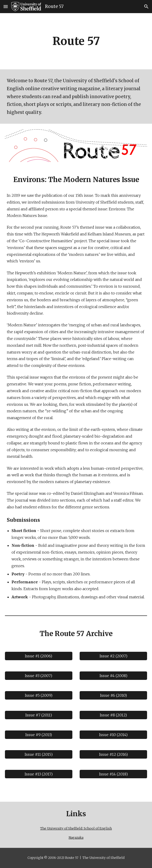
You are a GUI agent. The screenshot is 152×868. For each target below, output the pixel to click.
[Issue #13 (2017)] (39, 774)
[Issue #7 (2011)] (39, 715)
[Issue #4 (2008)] (113, 676)
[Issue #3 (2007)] (39, 676)
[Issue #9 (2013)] (39, 735)
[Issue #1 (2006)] (39, 656)
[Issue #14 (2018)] (113, 774)
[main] (76, 41)
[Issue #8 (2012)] (113, 715)
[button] (6, 6)
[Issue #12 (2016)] (113, 754)
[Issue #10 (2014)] (113, 735)
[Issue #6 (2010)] (113, 695)
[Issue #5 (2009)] (39, 695)
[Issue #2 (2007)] (113, 656)
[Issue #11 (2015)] (39, 754)
